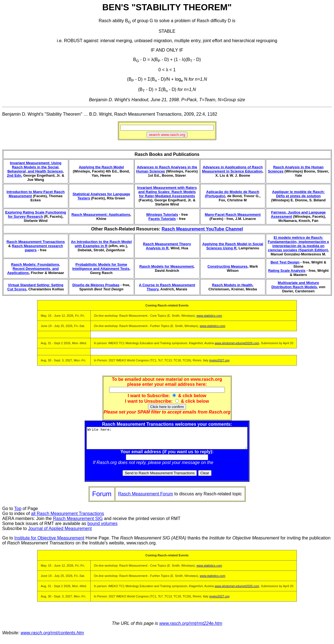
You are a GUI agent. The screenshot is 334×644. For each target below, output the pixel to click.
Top (18, 513)
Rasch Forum (228, 467)
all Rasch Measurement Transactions (67, 518)
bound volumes (102, 528)
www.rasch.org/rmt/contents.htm (52, 637)
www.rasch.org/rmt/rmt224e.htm (191, 627)
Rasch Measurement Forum (146, 498)
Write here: (167, 440)
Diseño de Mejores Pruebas (96, 285)
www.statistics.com (209, 316)
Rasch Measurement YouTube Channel (202, 229)
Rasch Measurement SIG (78, 523)
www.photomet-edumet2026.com (237, 343)
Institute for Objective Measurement (49, 542)
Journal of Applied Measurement (60, 533)
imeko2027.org (219, 360)
